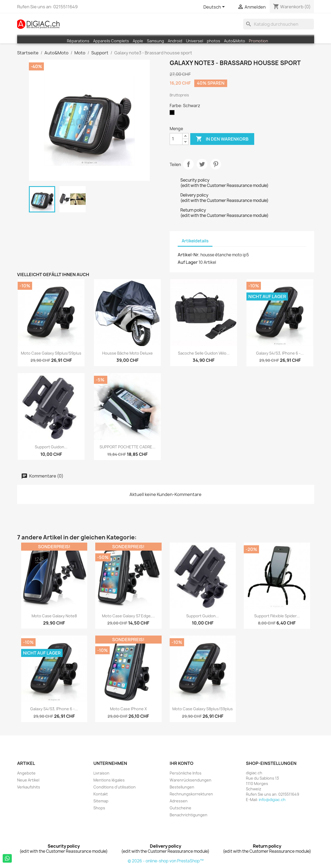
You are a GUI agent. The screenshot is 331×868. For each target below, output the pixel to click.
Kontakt (101, 794)
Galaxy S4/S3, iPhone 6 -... (280, 353)
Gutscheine (180, 808)
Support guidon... (51, 447)
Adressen (179, 801)
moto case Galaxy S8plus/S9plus (51, 353)
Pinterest (216, 164)
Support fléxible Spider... (277, 616)
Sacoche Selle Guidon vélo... (204, 353)
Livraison (101, 773)
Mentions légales (109, 780)
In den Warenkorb (222, 139)
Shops (99, 808)
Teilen (188, 164)
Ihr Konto (182, 763)
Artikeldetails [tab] (195, 241)
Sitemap (101, 801)
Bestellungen (182, 787)
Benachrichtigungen (189, 815)
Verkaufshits (29, 787)
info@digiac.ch (272, 800)
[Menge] (176, 139)
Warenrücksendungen (191, 780)
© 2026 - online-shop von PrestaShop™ (166, 861)
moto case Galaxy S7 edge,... (128, 616)
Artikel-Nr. (189, 255)
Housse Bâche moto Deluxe (128, 353)
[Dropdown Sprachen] (215, 7)
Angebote (26, 773)
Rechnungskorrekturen (191, 794)
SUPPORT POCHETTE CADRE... (128, 447)
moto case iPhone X (128, 709)
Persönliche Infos (186, 773)
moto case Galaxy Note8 (54, 616)
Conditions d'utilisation (115, 787)
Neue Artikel (28, 780)
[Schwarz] (173, 114)
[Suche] (279, 24)
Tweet (202, 164)
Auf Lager (188, 262)
